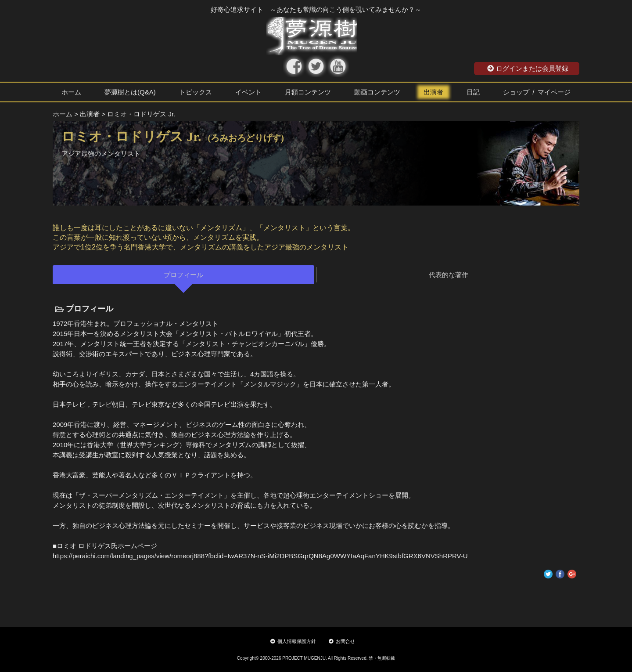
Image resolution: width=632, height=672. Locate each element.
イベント (248, 92)
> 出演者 (87, 114)
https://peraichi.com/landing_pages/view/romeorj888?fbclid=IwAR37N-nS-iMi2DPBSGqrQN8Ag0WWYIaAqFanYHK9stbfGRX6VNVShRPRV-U (260, 556)
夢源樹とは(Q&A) (130, 92)
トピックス (196, 92)
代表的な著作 (449, 275)
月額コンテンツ (308, 92)
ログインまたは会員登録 (528, 68)
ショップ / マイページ (537, 92)
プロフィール (183, 275)
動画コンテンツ (377, 92)
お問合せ (342, 641)
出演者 (433, 92)
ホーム (71, 92)
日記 (473, 92)
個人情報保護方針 (293, 641)
